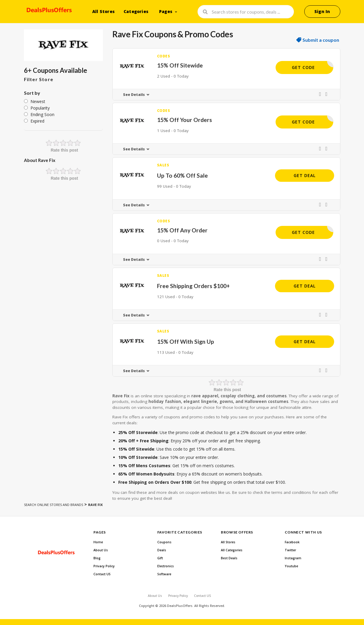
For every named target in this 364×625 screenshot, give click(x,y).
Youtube (291, 566)
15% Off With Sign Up (186, 342)
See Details (134, 95)
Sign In (322, 11)
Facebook (292, 542)
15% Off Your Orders (185, 120)
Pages (166, 11)
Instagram (293, 558)
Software (164, 574)
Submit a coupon (321, 40)
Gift (160, 558)
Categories (136, 11)
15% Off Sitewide (180, 65)
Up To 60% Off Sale (182, 175)
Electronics (166, 566)
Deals (162, 550)
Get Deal (305, 175)
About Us (101, 550)
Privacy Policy (104, 566)
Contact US (102, 574)
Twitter (290, 550)
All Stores (103, 11)
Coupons (164, 542)
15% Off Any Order (182, 230)
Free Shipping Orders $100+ (193, 286)
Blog (97, 558)
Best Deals (229, 558)
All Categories (232, 550)
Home (98, 542)
